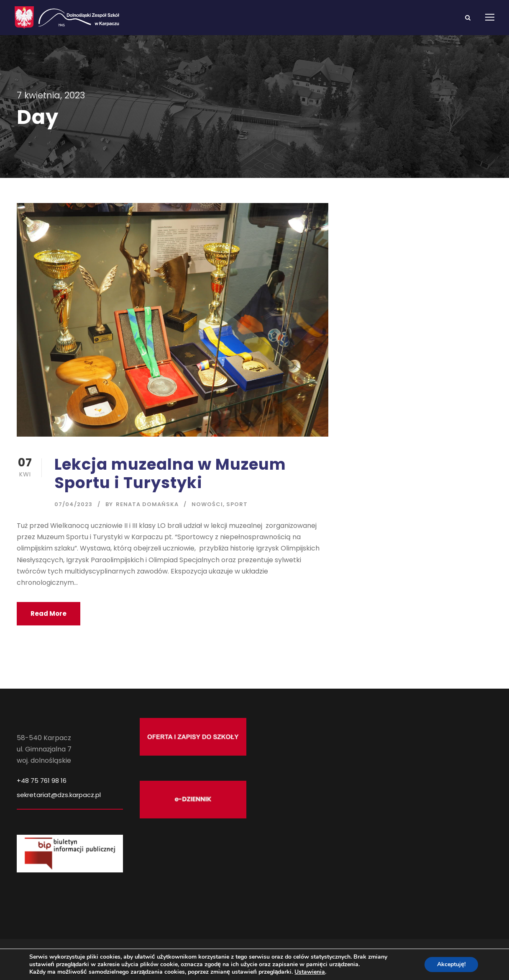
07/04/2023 (73, 504)
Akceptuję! (451, 964)
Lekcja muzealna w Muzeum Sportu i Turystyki (170, 473)
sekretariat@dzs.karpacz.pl (59, 795)
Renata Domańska (147, 504)
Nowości (207, 504)
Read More (49, 613)
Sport (237, 504)
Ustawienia (310, 972)
